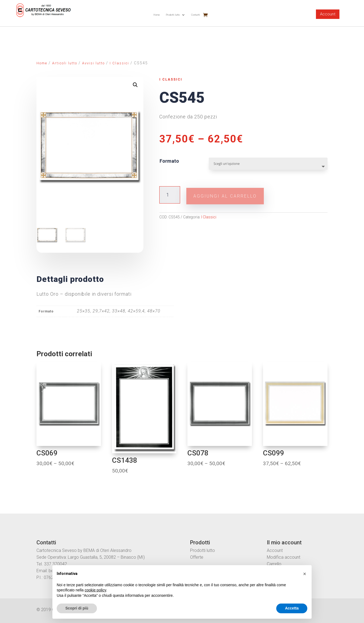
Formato (169, 161)
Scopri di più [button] (77, 608)
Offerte (197, 557)
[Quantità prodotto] (170, 194)
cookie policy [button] (95, 590)
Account (328, 14)
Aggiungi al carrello (236, 194)
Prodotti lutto (173, 15)
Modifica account (284, 557)
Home (157, 15)
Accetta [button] (292, 608)
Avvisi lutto (93, 63)
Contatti (196, 15)
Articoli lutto (65, 63)
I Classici (119, 63)
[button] (305, 574)
